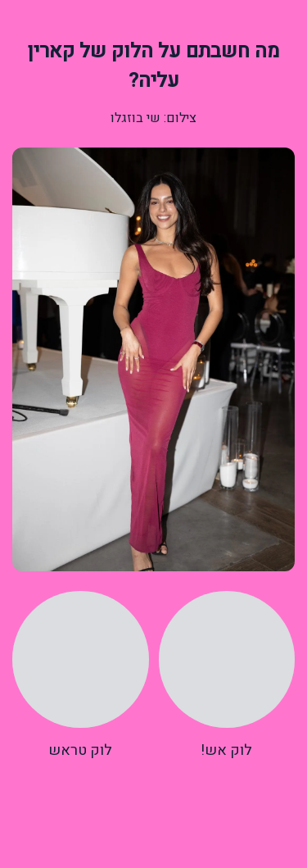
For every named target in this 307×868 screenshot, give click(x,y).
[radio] (227, 676)
